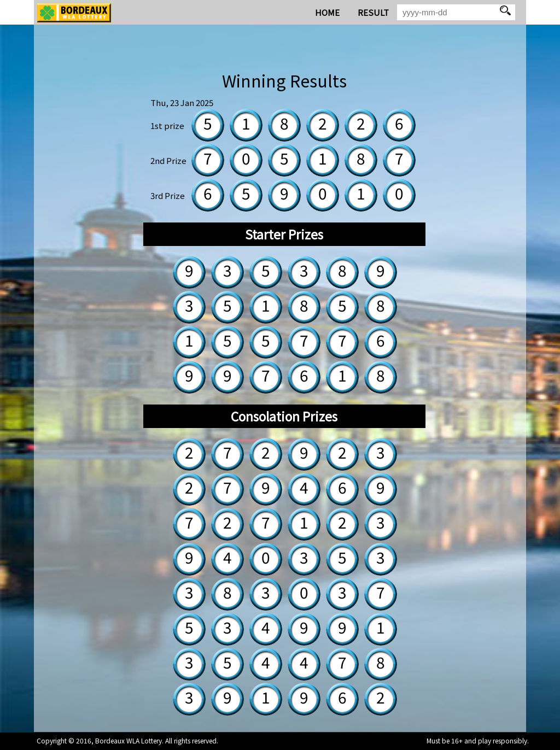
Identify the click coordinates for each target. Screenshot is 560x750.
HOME (327, 12)
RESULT (373, 12)
